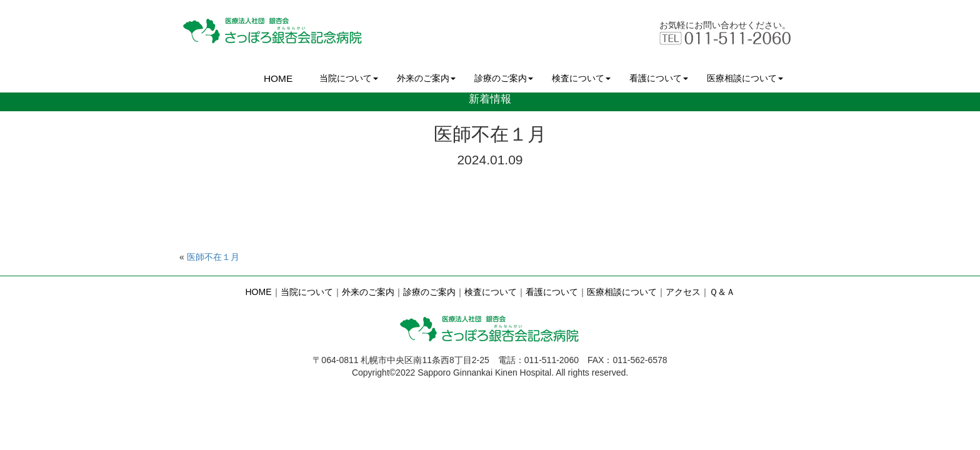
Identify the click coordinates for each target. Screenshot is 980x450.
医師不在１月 (213, 257)
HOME (278, 78)
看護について (659, 78)
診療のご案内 (504, 78)
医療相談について (745, 78)
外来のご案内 (426, 78)
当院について (349, 78)
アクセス (683, 292)
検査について (581, 78)
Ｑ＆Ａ (722, 292)
